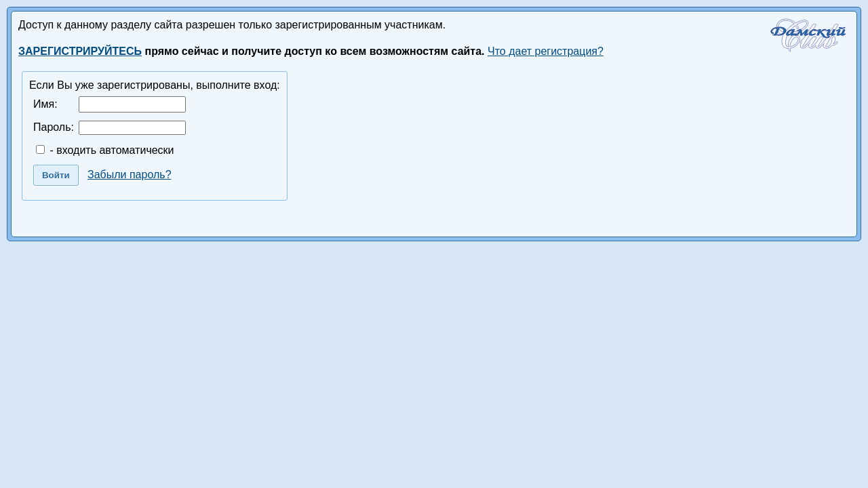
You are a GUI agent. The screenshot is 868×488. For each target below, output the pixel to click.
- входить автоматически (105, 150)
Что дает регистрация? (546, 51)
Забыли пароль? (130, 175)
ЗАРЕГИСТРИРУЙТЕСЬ (80, 51)
